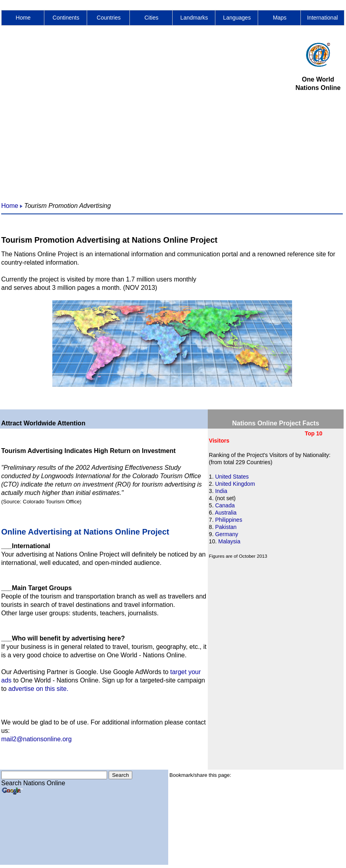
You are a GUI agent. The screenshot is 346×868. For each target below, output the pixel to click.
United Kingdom (235, 484)
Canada (225, 505)
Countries (109, 18)
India (221, 491)
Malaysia (229, 541)
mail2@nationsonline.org (36, 739)
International (322, 18)
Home (23, 18)
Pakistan (226, 527)
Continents (66, 18)
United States (232, 477)
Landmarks (194, 18)
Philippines (229, 520)
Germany (227, 534)
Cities (151, 18)
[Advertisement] (75, 118)
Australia (226, 513)
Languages (237, 18)
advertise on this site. (38, 689)
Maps (280, 18)
